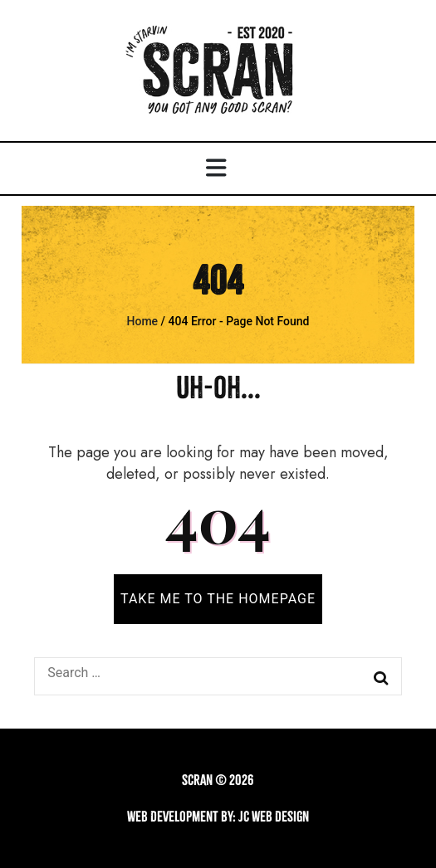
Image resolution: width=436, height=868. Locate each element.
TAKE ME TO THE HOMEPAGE (218, 599)
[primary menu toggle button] (218, 168)
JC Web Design (274, 817)
